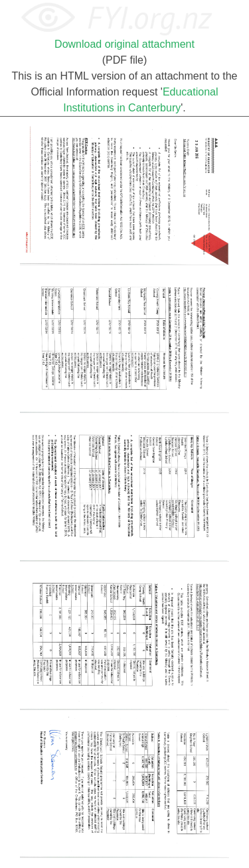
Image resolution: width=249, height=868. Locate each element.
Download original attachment (124, 44)
